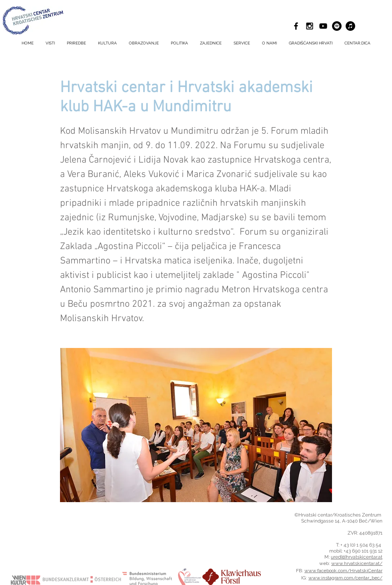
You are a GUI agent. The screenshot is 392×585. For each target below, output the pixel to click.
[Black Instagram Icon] (310, 26)
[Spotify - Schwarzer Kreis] (337, 26)
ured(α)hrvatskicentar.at (357, 557)
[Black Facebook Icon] (296, 26)
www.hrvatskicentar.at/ (357, 563)
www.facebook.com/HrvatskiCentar (343, 571)
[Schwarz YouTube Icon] (323, 26)
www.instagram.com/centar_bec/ (345, 578)
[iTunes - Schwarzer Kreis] (350, 26)
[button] (242, 43)
